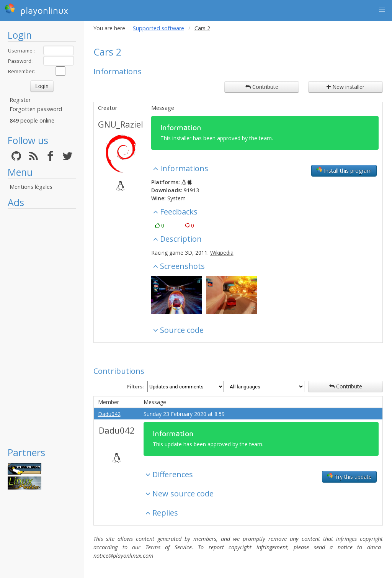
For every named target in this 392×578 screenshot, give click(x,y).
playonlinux (36, 10)
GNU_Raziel (121, 124)
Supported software (158, 28)
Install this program (344, 170)
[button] (382, 10)
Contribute (262, 87)
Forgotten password (36, 109)
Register (20, 100)
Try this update (349, 476)
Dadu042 (109, 414)
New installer (345, 87)
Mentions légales (31, 187)
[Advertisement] (42, 327)
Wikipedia (222, 253)
